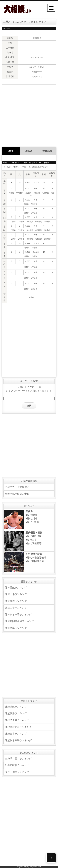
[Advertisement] (29, 116)
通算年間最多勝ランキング (20, 621)
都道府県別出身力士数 (17, 494)
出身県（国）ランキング (18, 759)
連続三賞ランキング (16, 734)
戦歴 (11, 151)
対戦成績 (47, 151)
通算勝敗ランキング (16, 588)
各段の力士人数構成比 (17, 487)
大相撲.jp (26, 867)
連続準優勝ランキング (17, 720)
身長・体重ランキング (17, 772)
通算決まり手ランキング (18, 615)
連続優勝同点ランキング (18, 727)
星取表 (29, 151)
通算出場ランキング (16, 594)
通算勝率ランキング (16, 628)
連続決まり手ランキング (18, 740)
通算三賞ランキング (16, 608)
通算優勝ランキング (16, 601)
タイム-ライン (38, 22)
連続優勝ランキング (16, 713)
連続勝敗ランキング (16, 707)
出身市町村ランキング (17, 765)
